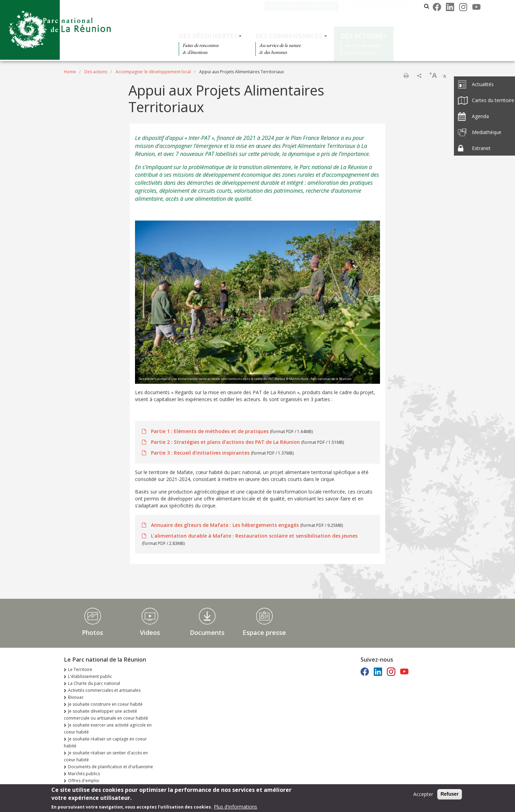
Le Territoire (80, 669)
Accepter (423, 795)
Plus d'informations (235, 807)
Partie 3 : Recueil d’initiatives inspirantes (200, 453)
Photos (92, 632)
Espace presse (264, 632)
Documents (207, 632)
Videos (150, 632)
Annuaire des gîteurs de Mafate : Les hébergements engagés (225, 525)
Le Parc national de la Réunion (307, 6)
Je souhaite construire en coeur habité (105, 704)
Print (406, 75)
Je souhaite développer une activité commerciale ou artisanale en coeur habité (106, 715)
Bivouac (76, 697)
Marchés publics (84, 774)
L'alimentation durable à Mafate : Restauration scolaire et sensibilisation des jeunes (254, 536)
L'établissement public (90, 676)
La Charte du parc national (94, 683)
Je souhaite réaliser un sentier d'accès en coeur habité (106, 756)
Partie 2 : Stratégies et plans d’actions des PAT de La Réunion (225, 442)
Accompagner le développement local (153, 72)
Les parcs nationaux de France (386, 6)
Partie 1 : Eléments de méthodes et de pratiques (210, 431)
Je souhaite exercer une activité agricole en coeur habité (108, 728)
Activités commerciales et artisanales (104, 690)
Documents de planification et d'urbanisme (111, 767)
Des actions (362, 36)
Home (70, 72)
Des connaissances (289, 36)
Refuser (449, 795)
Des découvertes (208, 36)
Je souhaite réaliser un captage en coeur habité (105, 742)
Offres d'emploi (84, 781)
